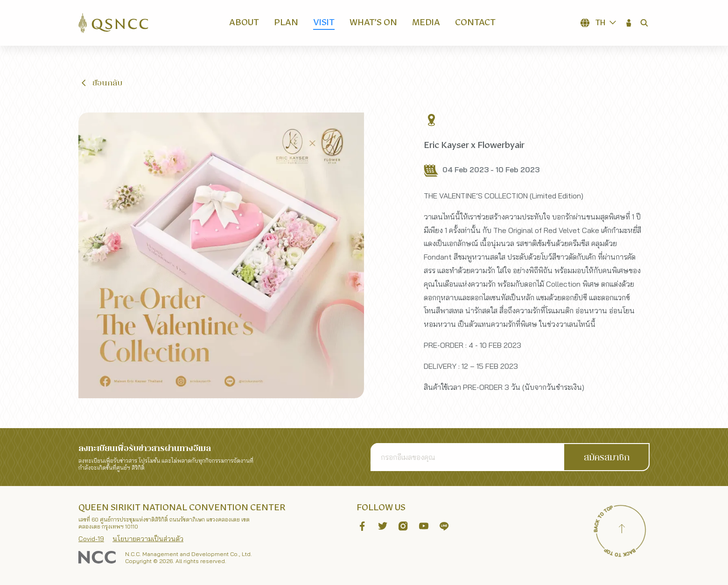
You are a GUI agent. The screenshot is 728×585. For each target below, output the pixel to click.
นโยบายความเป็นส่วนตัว (148, 539)
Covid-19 (91, 539)
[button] (629, 23)
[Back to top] (622, 530)
